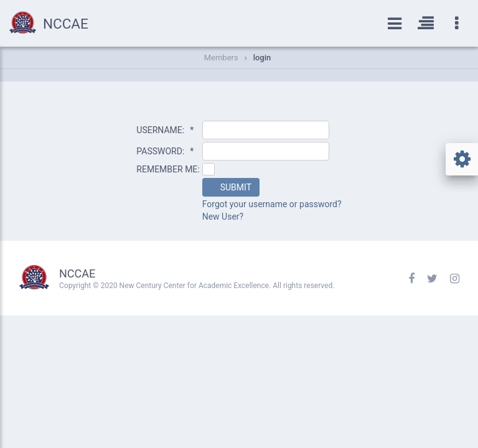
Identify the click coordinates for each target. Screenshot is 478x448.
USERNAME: (165, 130)
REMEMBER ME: (168, 169)
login (262, 58)
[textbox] (266, 130)
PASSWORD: (165, 151)
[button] (231, 187)
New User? (223, 217)
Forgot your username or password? (272, 204)
